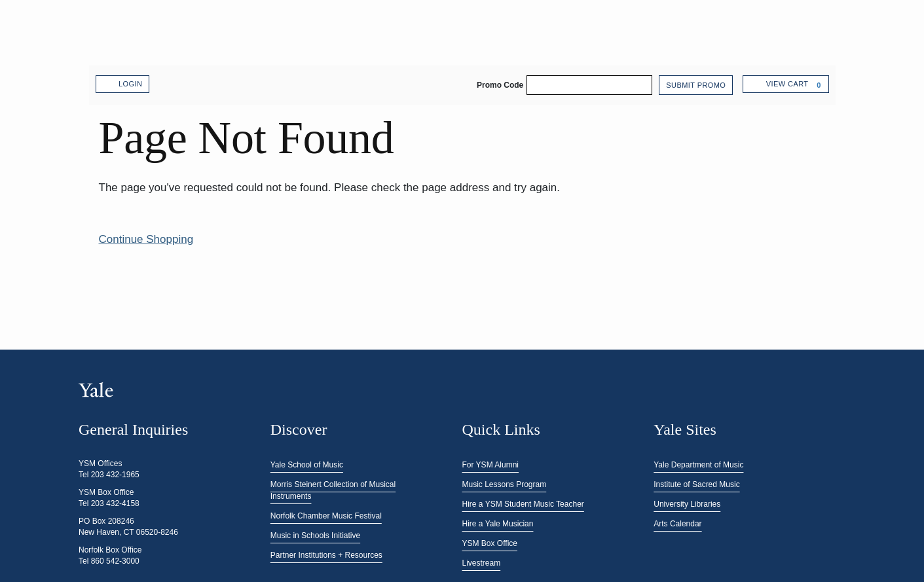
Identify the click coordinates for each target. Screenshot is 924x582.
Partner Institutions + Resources (326, 555)
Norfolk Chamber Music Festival (326, 516)
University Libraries (687, 504)
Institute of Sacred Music (696, 484)
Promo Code (500, 85)
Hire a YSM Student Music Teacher (523, 504)
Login (123, 84)
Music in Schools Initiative (315, 536)
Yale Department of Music (698, 465)
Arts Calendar (677, 524)
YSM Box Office (490, 543)
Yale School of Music (307, 465)
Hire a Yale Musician (498, 524)
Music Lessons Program (505, 484)
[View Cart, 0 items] (785, 84)
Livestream (482, 563)
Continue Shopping (146, 239)
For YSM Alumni (490, 465)
